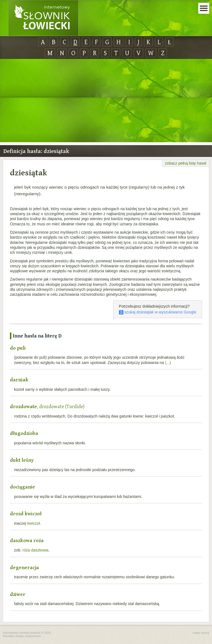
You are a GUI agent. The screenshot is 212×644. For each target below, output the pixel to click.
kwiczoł (34, 523)
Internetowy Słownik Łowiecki (43, 18)
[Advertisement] (106, 101)
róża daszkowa (36, 550)
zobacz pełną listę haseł (186, 163)
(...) (168, 363)
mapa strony (201, 633)
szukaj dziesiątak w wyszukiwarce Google (158, 312)
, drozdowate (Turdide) (47, 406)
